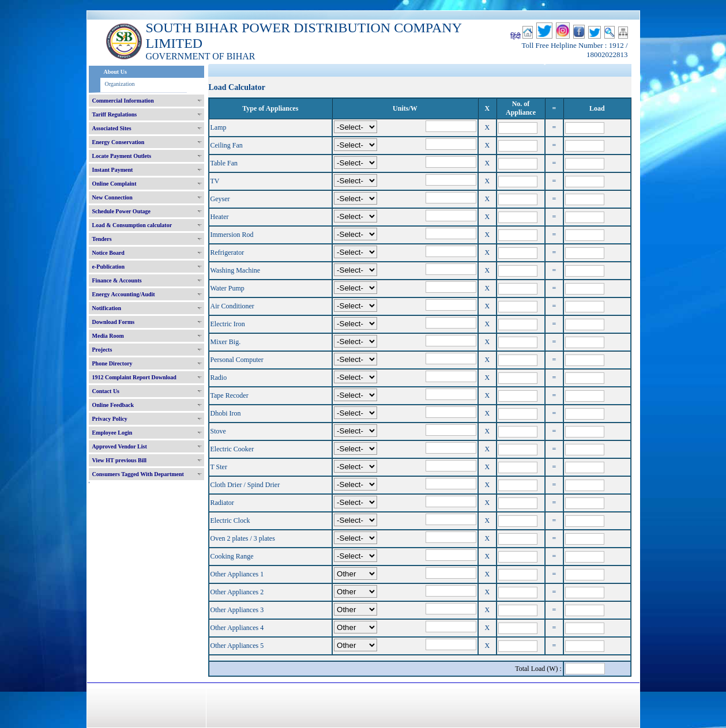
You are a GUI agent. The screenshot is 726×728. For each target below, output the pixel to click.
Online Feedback (113, 405)
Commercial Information (123, 101)
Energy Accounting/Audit (124, 294)
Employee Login (112, 433)
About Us (115, 72)
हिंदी (516, 36)
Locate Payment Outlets (122, 156)
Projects (102, 350)
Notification (107, 308)
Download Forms (114, 322)
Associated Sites (112, 128)
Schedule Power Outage (121, 211)
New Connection (112, 197)
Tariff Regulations (115, 114)
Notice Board (108, 253)
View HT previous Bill (120, 460)
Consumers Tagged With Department (138, 474)
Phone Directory (112, 363)
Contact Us (106, 391)
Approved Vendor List (120, 446)
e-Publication (109, 267)
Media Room (108, 336)
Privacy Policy (110, 419)
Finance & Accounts (117, 280)
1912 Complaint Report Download (134, 377)
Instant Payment (113, 170)
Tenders (102, 239)
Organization (120, 84)
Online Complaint (114, 184)
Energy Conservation (119, 142)
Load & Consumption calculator (132, 225)
